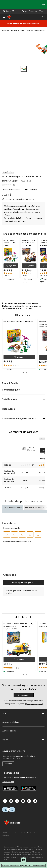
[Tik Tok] (35, 801)
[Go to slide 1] (24, 69)
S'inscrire (8, 764)
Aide (24, 713)
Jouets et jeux (17, 30)
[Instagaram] (17, 801)
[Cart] (43, 17)
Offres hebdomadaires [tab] (12, 507)
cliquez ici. (29, 308)
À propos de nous (24, 731)
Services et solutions (24, 722)
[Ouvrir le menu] (4, 17)
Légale (24, 740)
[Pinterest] (29, 801)
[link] (9, 185)
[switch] (25, 449)
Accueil (5, 30)
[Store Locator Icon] (4, 11)
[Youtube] (23, 801)
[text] (11, 275)
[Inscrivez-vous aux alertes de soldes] (18, 199)
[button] (11, 266)
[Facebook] (5, 801)
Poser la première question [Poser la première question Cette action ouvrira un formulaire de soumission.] (24, 582)
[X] (11, 801)
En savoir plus (8, 781)
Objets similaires (30, 189)
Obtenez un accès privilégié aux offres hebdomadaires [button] (24, 866)
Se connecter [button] (23, 695)
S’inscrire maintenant (34, 704)
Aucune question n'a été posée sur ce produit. (21, 592)
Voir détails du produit (12, 189)
